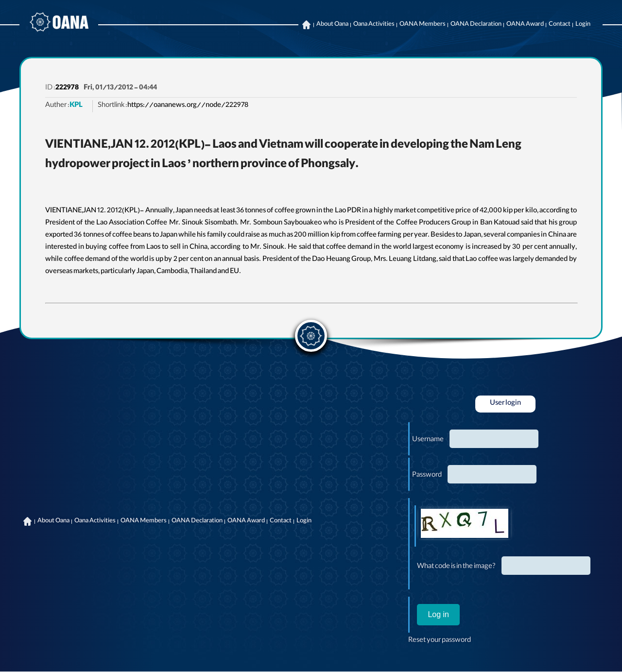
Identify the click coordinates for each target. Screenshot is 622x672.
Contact (560, 25)
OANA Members (423, 25)
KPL (76, 106)
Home (306, 25)
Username (428, 440)
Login (583, 25)
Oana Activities (374, 25)
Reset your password (440, 641)
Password (427, 476)
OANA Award (525, 25)
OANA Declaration (476, 25)
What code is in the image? (456, 567)
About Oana (332, 25)
